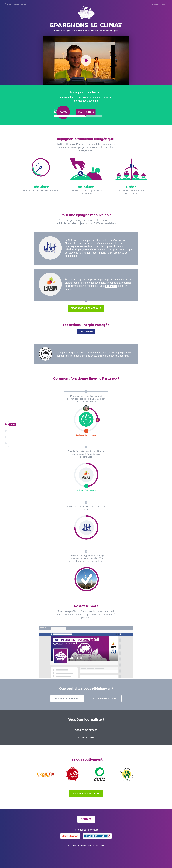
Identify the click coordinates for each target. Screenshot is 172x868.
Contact (86, 819)
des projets (111, 286)
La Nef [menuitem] (24, 4)
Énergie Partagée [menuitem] (12, 4)
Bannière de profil (67, 698)
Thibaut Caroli (99, 845)
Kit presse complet (86, 737)
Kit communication (105, 698)
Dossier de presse (86, 730)
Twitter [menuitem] (164, 4)
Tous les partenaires (86, 793)
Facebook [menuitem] (155, 4)
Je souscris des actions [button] (86, 308)
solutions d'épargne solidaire (80, 249)
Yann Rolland (85, 845)
